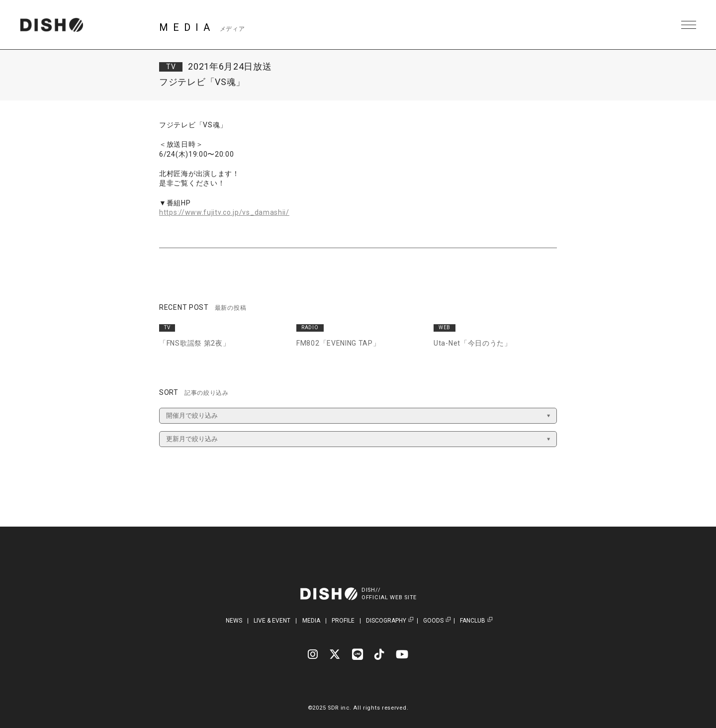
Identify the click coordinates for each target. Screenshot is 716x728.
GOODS (433, 621)
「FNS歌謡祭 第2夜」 (194, 343)
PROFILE (343, 621)
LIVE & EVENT (272, 621)
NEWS (234, 621)
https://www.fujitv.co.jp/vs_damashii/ (224, 212)
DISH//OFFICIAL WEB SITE (389, 594)
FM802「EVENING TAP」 (338, 343)
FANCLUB (473, 621)
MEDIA (311, 621)
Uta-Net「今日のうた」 (473, 343)
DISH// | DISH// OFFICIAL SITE (51, 25)
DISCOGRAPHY (386, 621)
